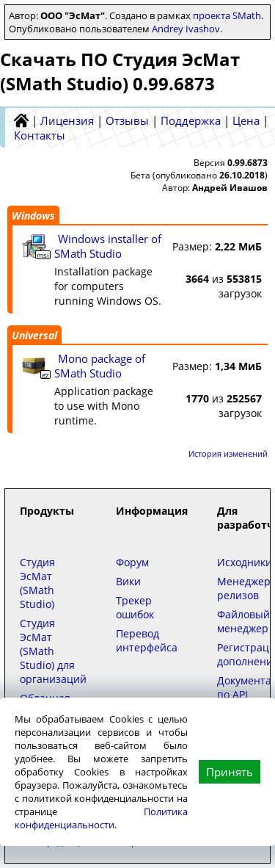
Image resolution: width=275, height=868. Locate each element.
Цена (246, 120)
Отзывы (127, 120)
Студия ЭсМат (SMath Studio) (37, 583)
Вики (128, 581)
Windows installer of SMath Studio (108, 246)
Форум (132, 562)
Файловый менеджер (243, 621)
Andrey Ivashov (186, 29)
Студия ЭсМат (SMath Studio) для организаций (53, 651)
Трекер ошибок (135, 607)
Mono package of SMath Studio (100, 366)
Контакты (40, 135)
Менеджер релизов (244, 588)
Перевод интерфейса (147, 640)
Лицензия (67, 120)
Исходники (245, 562)
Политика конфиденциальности (101, 818)
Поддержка (191, 120)
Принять (230, 772)
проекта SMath (227, 15)
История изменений (228, 453)
